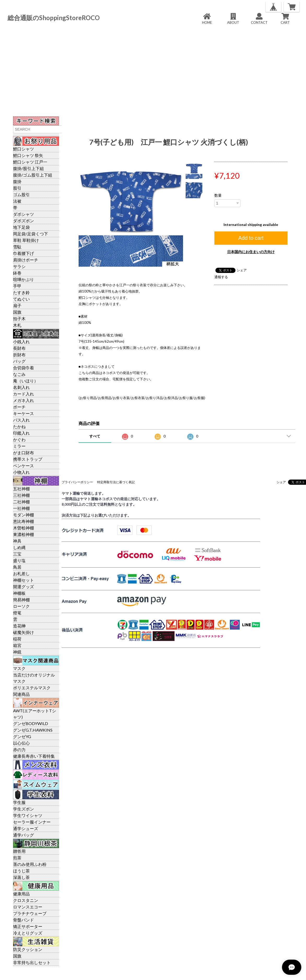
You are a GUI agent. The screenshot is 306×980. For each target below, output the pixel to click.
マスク (19, 668)
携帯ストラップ (28, 459)
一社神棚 (21, 508)
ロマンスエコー (28, 907)
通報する (221, 277)
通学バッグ (23, 835)
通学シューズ (26, 828)
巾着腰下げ (23, 253)
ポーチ (19, 407)
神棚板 (19, 593)
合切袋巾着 (23, 368)
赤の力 (19, 749)
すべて (95, 436)
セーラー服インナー (32, 822)
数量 (218, 195)
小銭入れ (21, 342)
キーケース (23, 413)
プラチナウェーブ (30, 913)
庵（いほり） (26, 381)
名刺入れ (21, 387)
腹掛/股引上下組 (28, 168)
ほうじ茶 (21, 871)
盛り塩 (19, 560)
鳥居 (17, 567)
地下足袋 (21, 227)
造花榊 (19, 626)
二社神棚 (21, 502)
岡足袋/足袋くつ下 (31, 234)
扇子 (17, 305)
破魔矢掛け (23, 632)
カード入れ (23, 394)
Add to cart (251, 238)
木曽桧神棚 (23, 528)
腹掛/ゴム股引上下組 (33, 175)
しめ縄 (19, 547)
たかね (19, 426)
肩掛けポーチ (26, 260)
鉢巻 (17, 273)
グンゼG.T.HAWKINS (33, 730)
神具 (17, 541)
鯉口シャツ (23, 149)
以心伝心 (21, 743)
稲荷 (17, 639)
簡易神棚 (21, 600)
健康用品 (21, 894)
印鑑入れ (21, 433)
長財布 (19, 348)
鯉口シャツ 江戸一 (30, 162)
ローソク (21, 606)
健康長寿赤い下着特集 (34, 756)
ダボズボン (23, 221)
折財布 (19, 355)
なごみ (19, 374)
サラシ (19, 266)
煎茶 (17, 858)
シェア (242, 270)
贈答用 (19, 851)
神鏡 (17, 652)
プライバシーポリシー (77, 482)
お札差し (21, 573)
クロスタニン (26, 900)
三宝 (17, 554)
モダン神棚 (23, 515)
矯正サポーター (28, 926)
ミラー (19, 446)
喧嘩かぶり (23, 279)
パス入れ (21, 420)
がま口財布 (23, 453)
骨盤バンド (23, 920)
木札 (17, 325)
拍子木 (19, 319)
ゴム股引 (21, 194)
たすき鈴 (21, 292)
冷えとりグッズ (28, 933)
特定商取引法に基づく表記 (116, 482)
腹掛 (17, 181)
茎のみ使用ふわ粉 (30, 864)
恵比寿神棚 (23, 521)
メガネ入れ (23, 400)
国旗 (17, 312)
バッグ (19, 361)
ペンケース (23, 466)
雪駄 (17, 247)
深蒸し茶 (21, 877)
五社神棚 (21, 489)
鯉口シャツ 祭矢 (28, 155)
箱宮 (17, 645)
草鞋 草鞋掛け (26, 240)
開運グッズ (23, 587)
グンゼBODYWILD (31, 723)
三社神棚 (21, 495)
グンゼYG (22, 736)
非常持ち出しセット (32, 962)
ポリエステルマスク (32, 688)
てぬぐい (21, 299)
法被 (17, 201)
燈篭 (17, 613)
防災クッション (28, 949)
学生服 (19, 802)
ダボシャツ (23, 214)
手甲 (17, 286)
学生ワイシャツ (28, 815)
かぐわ (19, 439)
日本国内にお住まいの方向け (251, 252)
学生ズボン (23, 809)
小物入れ (21, 472)
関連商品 (21, 694)
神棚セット (23, 580)
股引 (17, 188)
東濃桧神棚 (23, 534)
